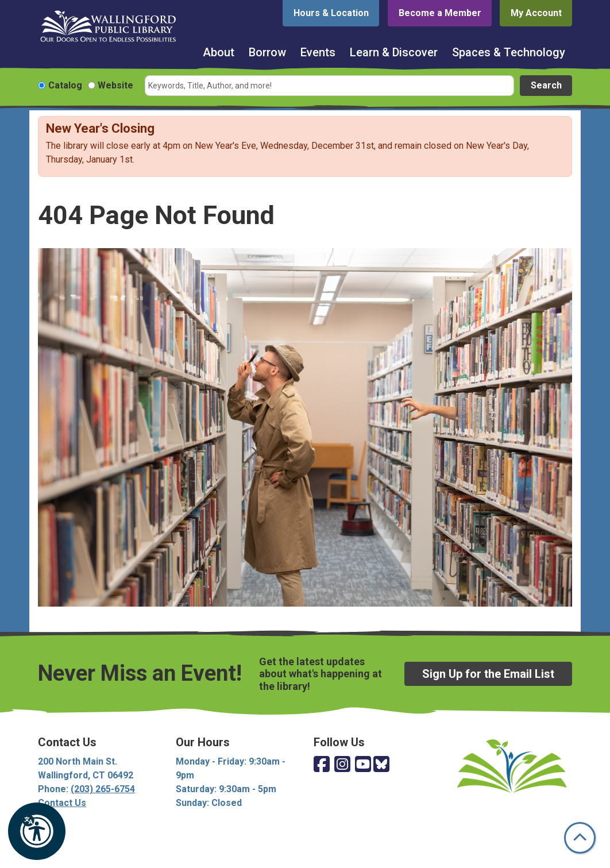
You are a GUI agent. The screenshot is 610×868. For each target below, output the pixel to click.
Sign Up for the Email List (488, 674)
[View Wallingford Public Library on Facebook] (322, 765)
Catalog (65, 85)
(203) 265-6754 (103, 789)
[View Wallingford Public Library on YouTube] (363, 765)
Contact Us (62, 803)
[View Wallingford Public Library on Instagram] (342, 765)
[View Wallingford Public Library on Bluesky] (381, 765)
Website (115, 85)
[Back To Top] (580, 838)
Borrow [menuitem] (267, 52)
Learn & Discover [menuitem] (394, 52)
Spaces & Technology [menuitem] (509, 52)
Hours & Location (331, 13)
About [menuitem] (219, 52)
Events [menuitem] (318, 52)
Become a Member (440, 13)
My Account (536, 13)
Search (546, 85)
